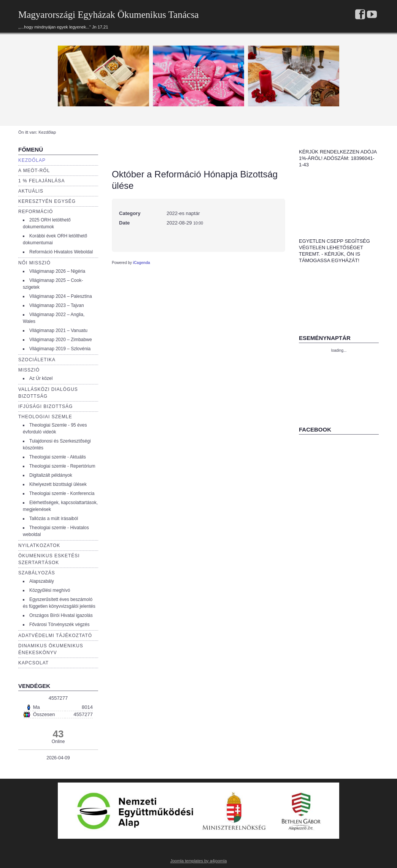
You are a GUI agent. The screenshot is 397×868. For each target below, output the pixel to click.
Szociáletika (37, 360)
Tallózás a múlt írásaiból (54, 519)
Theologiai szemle (45, 417)
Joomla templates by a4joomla (199, 861)
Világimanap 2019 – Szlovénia (60, 349)
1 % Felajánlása (41, 181)
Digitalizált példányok (51, 475)
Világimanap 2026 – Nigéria (57, 271)
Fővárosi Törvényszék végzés (60, 625)
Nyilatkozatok (39, 545)
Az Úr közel (41, 378)
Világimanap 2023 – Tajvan (57, 305)
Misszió (29, 370)
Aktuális (31, 191)
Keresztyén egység (47, 201)
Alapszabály (42, 581)
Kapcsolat (33, 663)
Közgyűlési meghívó (50, 590)
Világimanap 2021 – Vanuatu (58, 330)
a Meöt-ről (34, 171)
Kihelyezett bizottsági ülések (58, 484)
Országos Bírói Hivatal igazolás (61, 615)
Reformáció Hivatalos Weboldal (61, 252)
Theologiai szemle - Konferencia (62, 493)
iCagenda (142, 263)
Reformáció (36, 212)
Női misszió (34, 263)
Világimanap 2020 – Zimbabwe (61, 340)
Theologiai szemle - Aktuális (58, 457)
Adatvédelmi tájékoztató (55, 636)
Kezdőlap (32, 160)
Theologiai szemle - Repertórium (62, 466)
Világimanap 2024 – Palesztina (61, 296)
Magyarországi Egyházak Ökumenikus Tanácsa (109, 15)
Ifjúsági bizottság (45, 406)
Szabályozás (37, 573)
